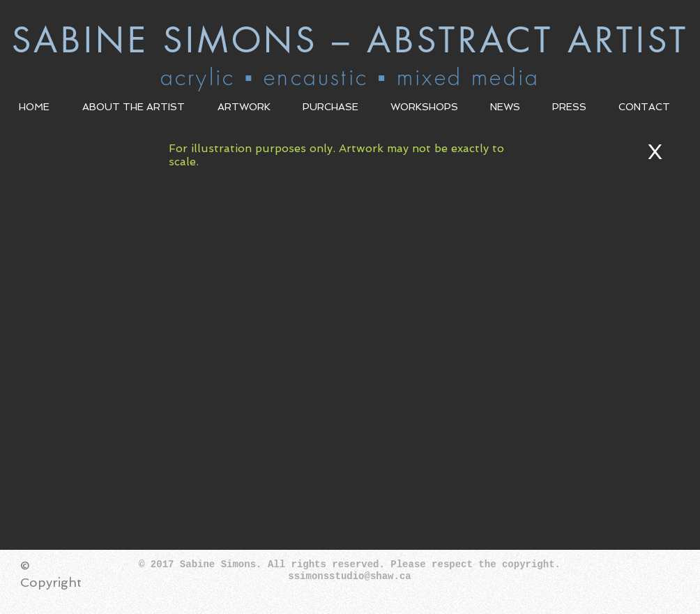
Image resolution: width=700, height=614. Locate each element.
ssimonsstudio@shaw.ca (349, 576)
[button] (139, 107)
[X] (658, 152)
